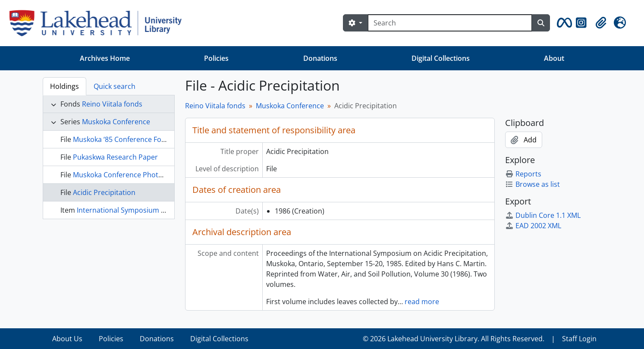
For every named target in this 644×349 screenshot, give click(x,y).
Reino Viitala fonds (112, 104)
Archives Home (105, 58)
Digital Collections (441, 58)
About (554, 58)
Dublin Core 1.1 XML (543, 215)
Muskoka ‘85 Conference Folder (124, 139)
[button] (563, 23)
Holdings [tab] (64, 86)
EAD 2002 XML (533, 226)
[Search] (450, 23)
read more (422, 302)
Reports (523, 174)
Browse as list (532, 184)
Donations (320, 58)
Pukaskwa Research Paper (115, 157)
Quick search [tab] (115, 86)
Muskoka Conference (116, 122)
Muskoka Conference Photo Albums (131, 175)
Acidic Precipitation (104, 192)
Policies (216, 58)
